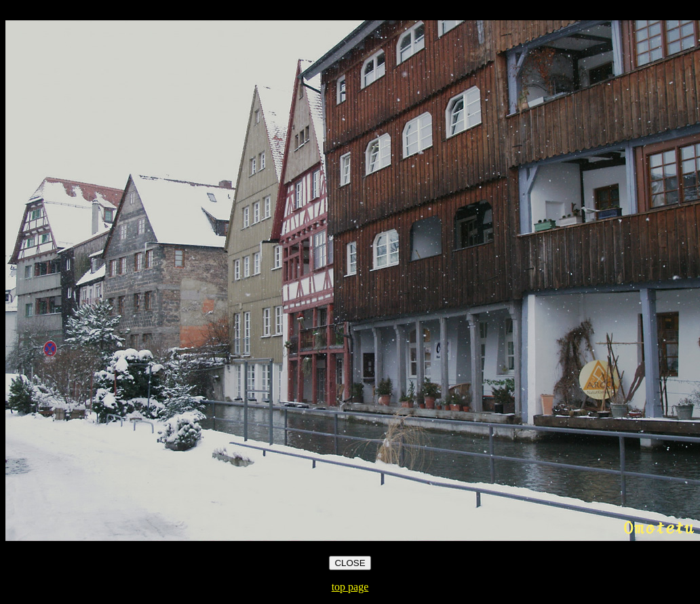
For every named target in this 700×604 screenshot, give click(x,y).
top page (350, 587)
